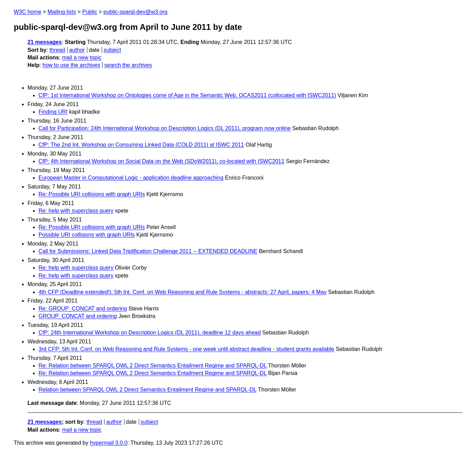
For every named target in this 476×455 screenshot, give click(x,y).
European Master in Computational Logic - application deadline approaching (131, 178)
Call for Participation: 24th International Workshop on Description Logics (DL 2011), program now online (165, 128)
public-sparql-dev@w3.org (135, 12)
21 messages (45, 42)
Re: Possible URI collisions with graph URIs (92, 194)
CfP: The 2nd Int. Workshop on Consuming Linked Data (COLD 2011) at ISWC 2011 (141, 145)
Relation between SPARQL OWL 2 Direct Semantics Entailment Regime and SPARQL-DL (147, 390)
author (77, 50)
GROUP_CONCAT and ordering (78, 316)
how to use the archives (71, 65)
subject (112, 50)
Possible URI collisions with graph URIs (87, 235)
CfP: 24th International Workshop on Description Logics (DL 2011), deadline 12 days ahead (150, 333)
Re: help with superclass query (76, 211)
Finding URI (53, 112)
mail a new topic (82, 58)
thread (57, 50)
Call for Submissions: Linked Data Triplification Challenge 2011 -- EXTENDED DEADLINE (148, 251)
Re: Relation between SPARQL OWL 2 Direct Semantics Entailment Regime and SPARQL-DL (153, 366)
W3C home (27, 12)
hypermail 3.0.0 (108, 443)
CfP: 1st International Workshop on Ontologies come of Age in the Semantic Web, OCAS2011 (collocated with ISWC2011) (187, 95)
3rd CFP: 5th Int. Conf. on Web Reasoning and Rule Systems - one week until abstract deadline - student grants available (186, 349)
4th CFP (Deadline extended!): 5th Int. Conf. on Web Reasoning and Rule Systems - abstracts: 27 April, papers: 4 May (182, 292)
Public (90, 12)
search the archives (128, 65)
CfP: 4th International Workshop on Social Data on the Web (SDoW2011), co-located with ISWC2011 (161, 161)
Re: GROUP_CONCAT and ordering (83, 309)
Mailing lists (62, 12)
